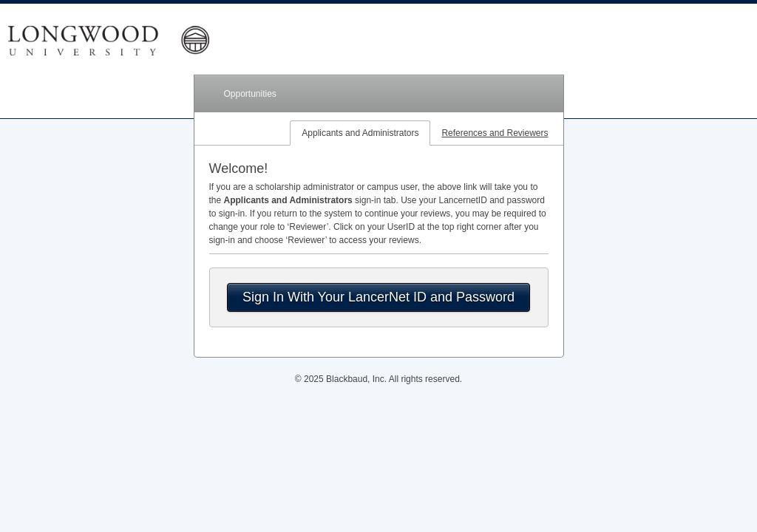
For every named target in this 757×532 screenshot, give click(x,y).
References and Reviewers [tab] (495, 133)
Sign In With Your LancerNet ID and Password (378, 297)
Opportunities (250, 94)
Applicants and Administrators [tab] (360, 133)
